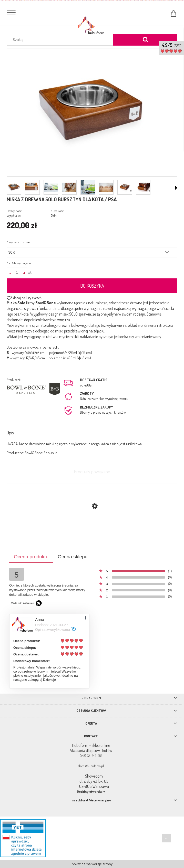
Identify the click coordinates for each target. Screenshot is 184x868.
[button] (176, 188)
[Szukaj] (145, 40)
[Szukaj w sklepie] (61, 40)
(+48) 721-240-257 (91, 756)
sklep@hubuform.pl (91, 766)
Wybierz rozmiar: (19, 242)
